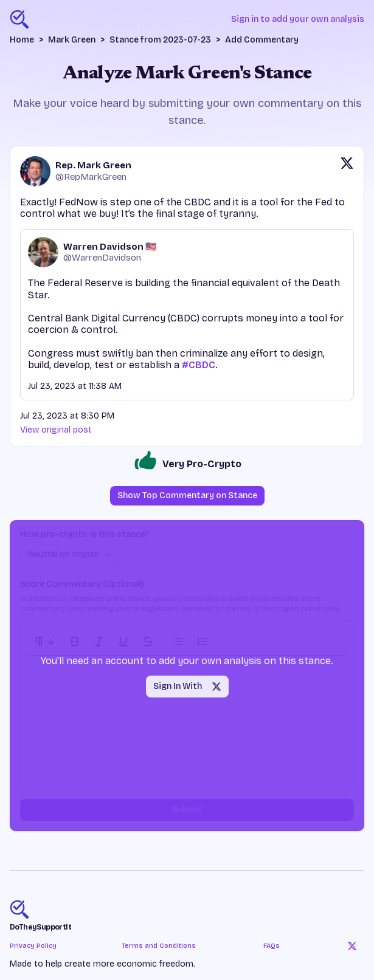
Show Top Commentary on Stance (187, 495)
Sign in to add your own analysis (298, 19)
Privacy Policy (33, 946)
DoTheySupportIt (40, 927)
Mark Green (72, 40)
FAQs (272, 946)
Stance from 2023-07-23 (160, 40)
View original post (56, 430)
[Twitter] (352, 946)
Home (22, 40)
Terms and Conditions (159, 946)
